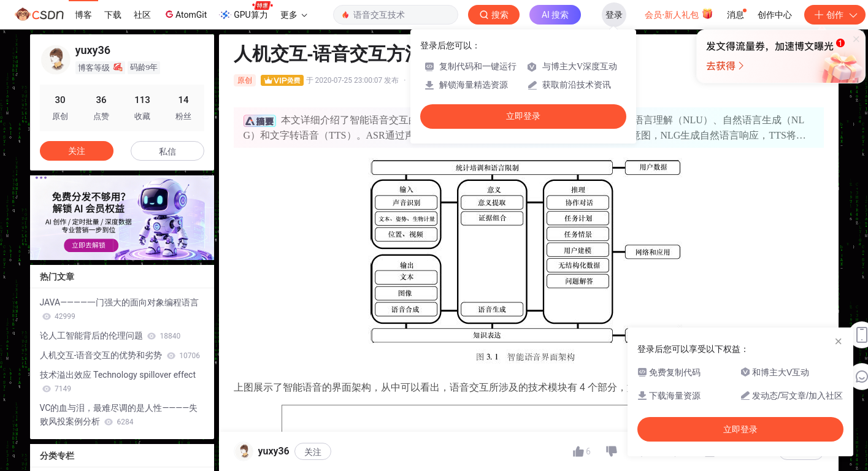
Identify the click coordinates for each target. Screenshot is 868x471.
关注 (313, 452)
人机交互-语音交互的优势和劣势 (120, 355)
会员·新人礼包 (679, 13)
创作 (835, 15)
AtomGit (185, 14)
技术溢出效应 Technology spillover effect (118, 381)
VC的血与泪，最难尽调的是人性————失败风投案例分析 (119, 415)
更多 (294, 15)
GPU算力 (246, 11)
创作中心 (775, 15)
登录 (614, 15)
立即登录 (523, 116)
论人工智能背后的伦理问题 (110, 335)
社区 (142, 15)
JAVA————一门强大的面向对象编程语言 (119, 309)
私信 (167, 151)
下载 (113, 15)
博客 (83, 15)
